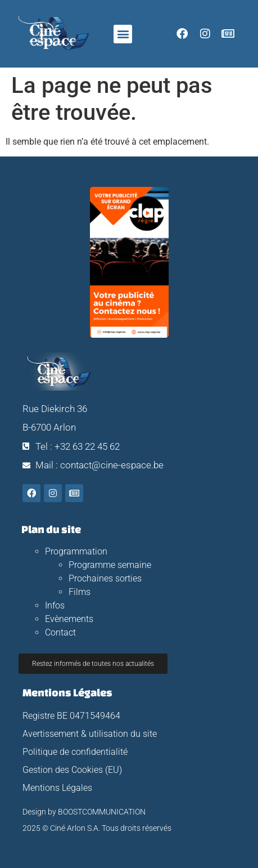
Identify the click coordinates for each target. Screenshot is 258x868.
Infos (55, 605)
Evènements (69, 619)
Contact (60, 632)
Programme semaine (110, 565)
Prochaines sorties (105, 578)
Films (80, 592)
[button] (123, 34)
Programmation (76, 551)
